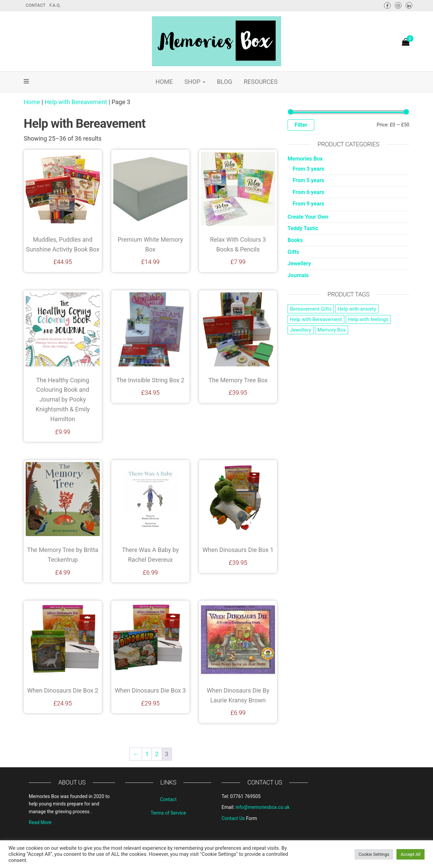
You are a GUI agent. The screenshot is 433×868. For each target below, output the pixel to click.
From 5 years (308, 180)
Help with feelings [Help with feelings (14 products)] (368, 319)
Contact (36, 5)
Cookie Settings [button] (374, 854)
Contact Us (233, 818)
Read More (40, 822)
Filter (301, 125)
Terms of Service (168, 813)
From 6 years (308, 192)
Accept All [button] (411, 854)
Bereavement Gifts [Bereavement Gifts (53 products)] (311, 309)
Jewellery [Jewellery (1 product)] (301, 330)
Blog (224, 82)
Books (295, 240)
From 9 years (308, 204)
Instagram (398, 5)
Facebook (387, 5)
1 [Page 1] (147, 754)
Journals (298, 275)
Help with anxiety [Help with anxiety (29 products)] (357, 309)
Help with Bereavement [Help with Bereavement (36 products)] (316, 319)
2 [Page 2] (157, 754)
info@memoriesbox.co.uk (263, 807)
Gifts (293, 252)
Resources (261, 82)
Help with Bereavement (76, 102)
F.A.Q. (55, 5)
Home (164, 82)
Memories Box (305, 159)
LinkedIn (409, 5)
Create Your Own (308, 217)
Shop (195, 82)
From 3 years (308, 169)
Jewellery (299, 263)
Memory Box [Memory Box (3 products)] (332, 330)
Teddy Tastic (303, 228)
